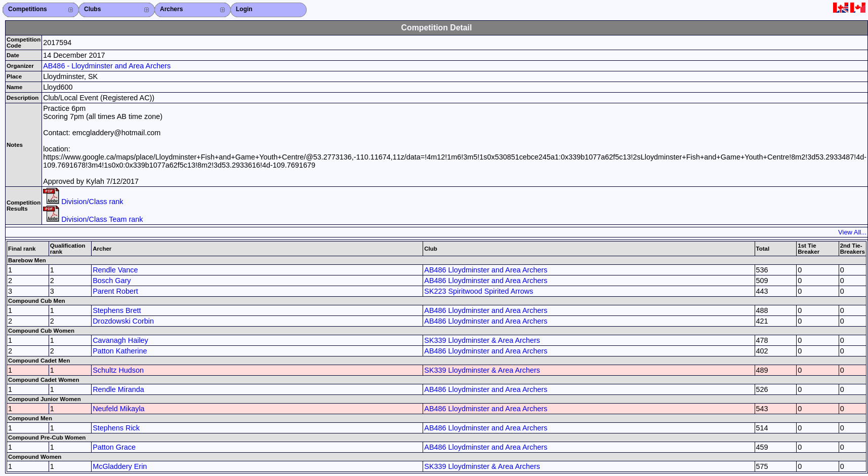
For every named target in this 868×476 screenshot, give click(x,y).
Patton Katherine (120, 351)
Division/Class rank (83, 202)
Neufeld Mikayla (118, 409)
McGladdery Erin (120, 466)
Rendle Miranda (118, 389)
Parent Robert (115, 291)
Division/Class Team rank (93, 219)
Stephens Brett (117, 310)
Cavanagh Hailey (120, 340)
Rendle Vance (115, 270)
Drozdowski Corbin (123, 321)
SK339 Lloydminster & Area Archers (482, 340)
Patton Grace (114, 447)
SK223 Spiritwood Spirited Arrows (479, 291)
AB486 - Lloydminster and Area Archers (107, 66)
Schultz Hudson (118, 370)
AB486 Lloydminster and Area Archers (486, 270)
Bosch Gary (112, 281)
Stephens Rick (116, 428)
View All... (852, 232)
